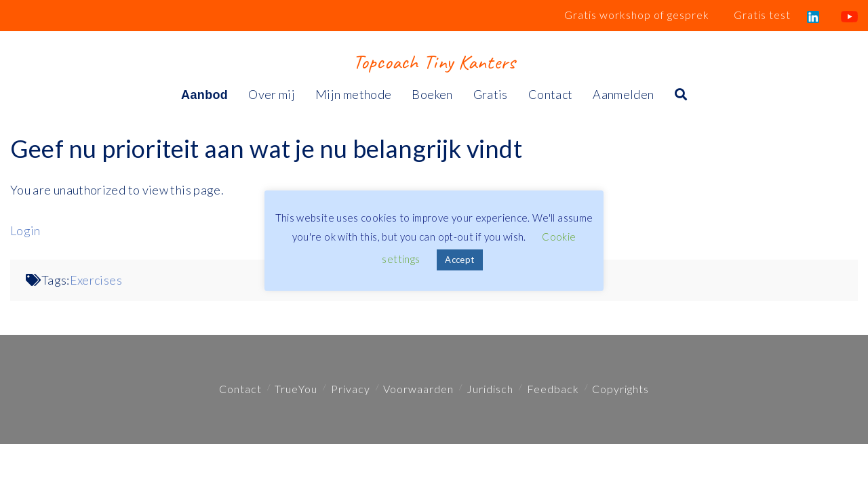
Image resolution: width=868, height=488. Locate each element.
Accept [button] (459, 260)
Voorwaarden (418, 389)
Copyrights (620, 389)
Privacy (351, 389)
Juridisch (490, 389)
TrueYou (296, 389)
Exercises (96, 280)
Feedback (553, 389)
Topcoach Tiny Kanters (434, 62)
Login (25, 230)
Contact (240, 389)
